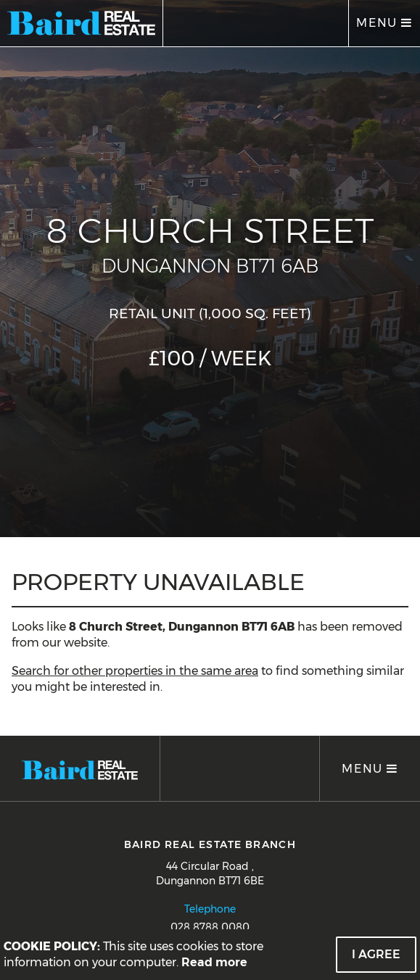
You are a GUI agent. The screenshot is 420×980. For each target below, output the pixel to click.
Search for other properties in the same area (135, 671)
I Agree (376, 954)
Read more (214, 962)
